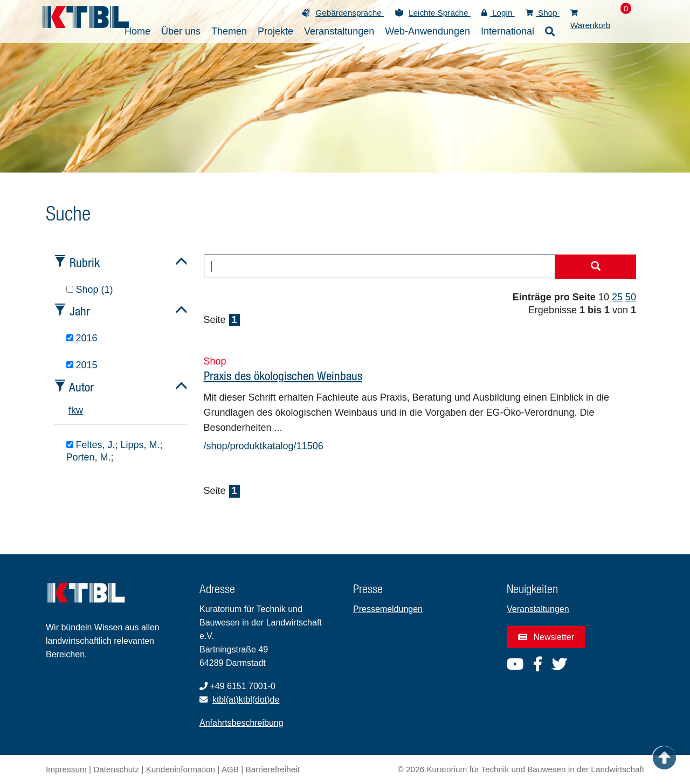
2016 (82, 338)
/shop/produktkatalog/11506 (264, 446)
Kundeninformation (181, 769)
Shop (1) (90, 290)
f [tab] (70, 410)
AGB (230, 769)
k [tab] (74, 410)
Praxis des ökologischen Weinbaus (283, 376)
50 (631, 297)
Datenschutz (116, 769)
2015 (82, 365)
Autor (81, 387)
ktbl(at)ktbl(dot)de (246, 700)
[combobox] (380, 266)
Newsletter (546, 637)
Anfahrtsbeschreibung (241, 723)
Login (498, 13)
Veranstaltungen (538, 609)
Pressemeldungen (388, 609)
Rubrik (85, 262)
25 (617, 297)
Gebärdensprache (350, 13)
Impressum (66, 769)
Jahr (80, 311)
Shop (543, 13)
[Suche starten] (596, 267)
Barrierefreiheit (273, 769)
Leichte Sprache (440, 13)
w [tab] (80, 410)
